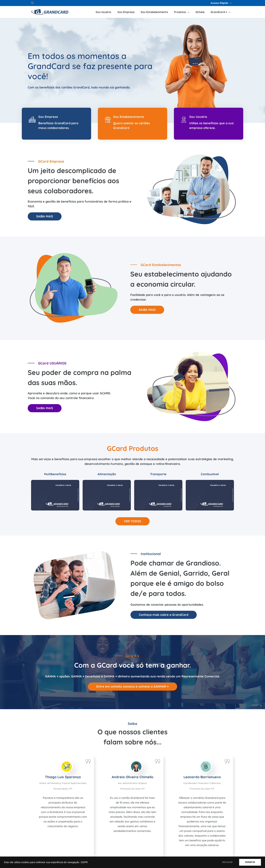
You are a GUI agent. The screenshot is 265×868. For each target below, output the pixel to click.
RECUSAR (228, 862)
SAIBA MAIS (45, 216)
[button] (33, 3)
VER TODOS (132, 521)
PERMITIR (250, 862)
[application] (230, 3)
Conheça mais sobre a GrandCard (164, 615)
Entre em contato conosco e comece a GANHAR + (132, 686)
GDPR (84, 862)
